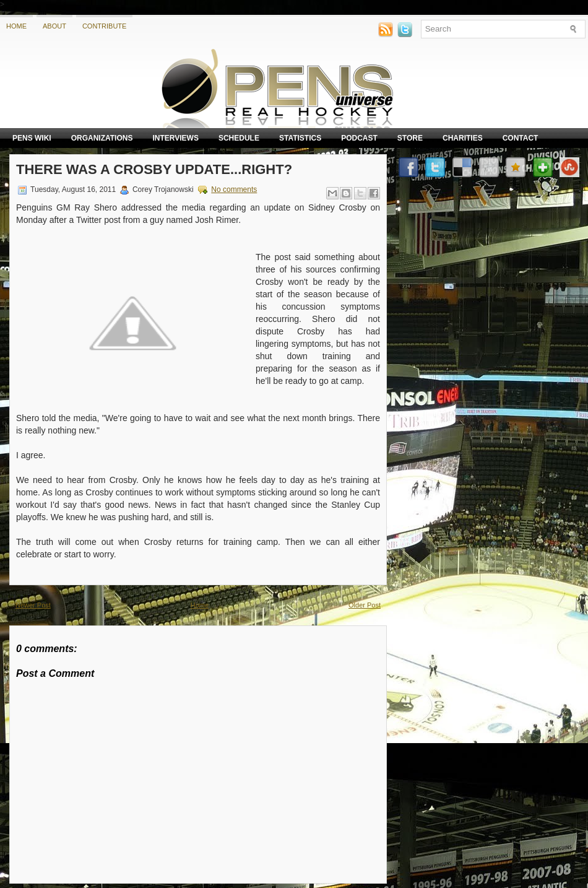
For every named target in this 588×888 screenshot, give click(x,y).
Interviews (175, 138)
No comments (234, 189)
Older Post (365, 605)
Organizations (102, 138)
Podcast (359, 138)
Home (16, 26)
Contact (521, 138)
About (54, 26)
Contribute (105, 26)
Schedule (239, 138)
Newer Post (33, 605)
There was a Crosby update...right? (154, 169)
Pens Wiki (32, 138)
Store (410, 138)
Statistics (300, 138)
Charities (463, 138)
